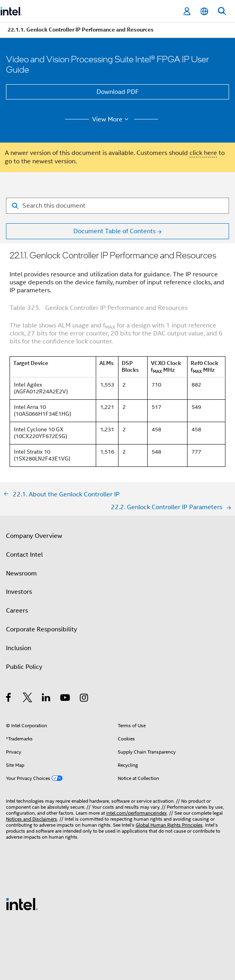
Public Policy (24, 667)
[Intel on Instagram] (84, 699)
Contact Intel (24, 555)
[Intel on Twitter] (28, 699)
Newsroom (21, 573)
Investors (19, 592)
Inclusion (19, 648)
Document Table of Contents (115, 231)
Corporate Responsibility (41, 629)
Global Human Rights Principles (169, 825)
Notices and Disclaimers (32, 819)
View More (112, 119)
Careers (17, 611)
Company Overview (34, 536)
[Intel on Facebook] (9, 699)
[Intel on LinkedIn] (46, 699)
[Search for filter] (117, 206)
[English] (204, 11)
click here (203, 153)
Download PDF (118, 92)
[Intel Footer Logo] (22, 904)
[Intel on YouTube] (66, 699)
